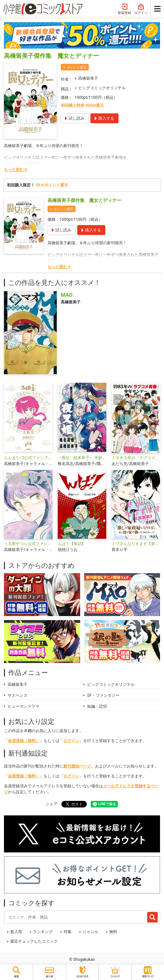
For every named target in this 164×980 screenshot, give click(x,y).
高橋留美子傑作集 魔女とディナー (84, 200)
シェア (51, 804)
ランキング (43, 932)
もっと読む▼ (16, 170)
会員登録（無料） (24, 741)
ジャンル (90, 932)
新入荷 (16, 932)
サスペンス (17, 695)
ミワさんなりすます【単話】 (136, 544)
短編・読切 (97, 706)
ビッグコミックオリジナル (102, 88)
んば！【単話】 (72, 544)
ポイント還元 (77, 67)
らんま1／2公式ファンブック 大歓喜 (28, 458)
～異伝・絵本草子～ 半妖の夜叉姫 (82, 458)
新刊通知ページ (77, 766)
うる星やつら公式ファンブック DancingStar (28, 544)
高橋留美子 (88, 78)
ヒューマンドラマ (23, 706)
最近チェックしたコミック (34, 941)
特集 (68, 932)
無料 (113, 932)
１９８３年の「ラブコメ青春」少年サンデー (136, 458)
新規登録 (124, 9)
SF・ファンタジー (103, 695)
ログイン (141, 9)
